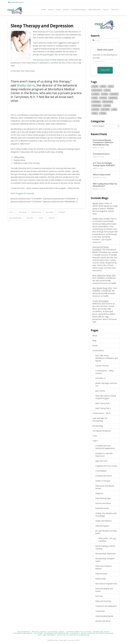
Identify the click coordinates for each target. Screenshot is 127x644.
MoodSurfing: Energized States (105, 560)
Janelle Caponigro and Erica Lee (106, 384)
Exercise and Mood (103, 503)
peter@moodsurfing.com (16, 2)
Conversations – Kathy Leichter (104, 372)
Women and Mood (103, 621)
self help (30, 218)
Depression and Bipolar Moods (105, 487)
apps (12, 212)
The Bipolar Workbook (101, 431)
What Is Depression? (102, 174)
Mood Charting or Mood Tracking (105, 547)
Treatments (100, 611)
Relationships (101, 579)
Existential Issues (102, 508)
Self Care (99, 596)
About (95, 336)
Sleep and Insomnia (103, 601)
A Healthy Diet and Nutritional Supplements (105, 447)
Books (95, 345)
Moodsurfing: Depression (106, 554)
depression (36, 212)
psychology (96, 101)
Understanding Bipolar (104, 616)
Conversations (98, 350)
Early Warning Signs (103, 498)
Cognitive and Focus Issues (106, 466)
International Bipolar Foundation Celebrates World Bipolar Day (103, 142)
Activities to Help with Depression (104, 455)
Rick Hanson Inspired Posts (106, 584)
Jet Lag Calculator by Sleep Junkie (106, 532)
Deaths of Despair (103, 481)
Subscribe (105, 70)
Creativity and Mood (103, 476)
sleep (41, 218)
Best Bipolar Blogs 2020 (102, 288)
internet (62, 212)
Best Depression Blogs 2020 (104, 275)
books (111, 86)
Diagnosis (99, 493)
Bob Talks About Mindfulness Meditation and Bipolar (107, 358)
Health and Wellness (103, 521)
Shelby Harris (26, 85)
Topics (95, 441)
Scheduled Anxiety (101, 154)
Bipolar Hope (98, 203)
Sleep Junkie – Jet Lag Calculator (107, 540)
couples (105, 94)
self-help (107, 105)
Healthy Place (98, 219)
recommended (16, 218)
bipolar (103, 86)
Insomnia (50, 212)
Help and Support (102, 526)
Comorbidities (101, 471)
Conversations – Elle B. (102, 413)
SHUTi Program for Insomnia (22, 193)
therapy (52, 218)
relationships (97, 105)
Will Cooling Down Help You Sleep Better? (105, 185)
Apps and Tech (101, 461)
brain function (97, 90)
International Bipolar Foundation (101, 248)
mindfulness (113, 98)
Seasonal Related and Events (104, 590)
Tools (95, 436)
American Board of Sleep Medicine (50, 60)
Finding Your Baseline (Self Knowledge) (106, 515)
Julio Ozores (100, 391)
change (107, 90)
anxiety (95, 86)
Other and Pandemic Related (104, 567)
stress (95, 113)
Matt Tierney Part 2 (103, 408)
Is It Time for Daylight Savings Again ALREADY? (104, 164)
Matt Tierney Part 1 (103, 403)
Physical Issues (101, 574)
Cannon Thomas (102, 366)
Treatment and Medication (106, 606)
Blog (94, 341)
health (95, 98)
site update (106, 109)
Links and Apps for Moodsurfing (100, 419)
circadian (22, 212)
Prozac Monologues (101, 301)
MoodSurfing (98, 426)
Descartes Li (100, 378)
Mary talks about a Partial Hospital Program (106, 397)
